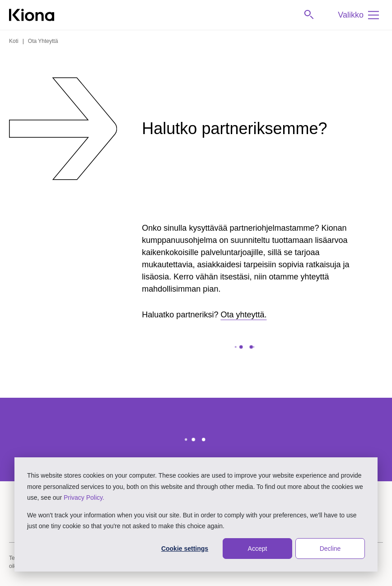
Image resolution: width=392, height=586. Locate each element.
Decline (330, 549)
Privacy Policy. (84, 498)
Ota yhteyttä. (243, 315)
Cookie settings (185, 549)
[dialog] (196, 514)
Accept (258, 549)
